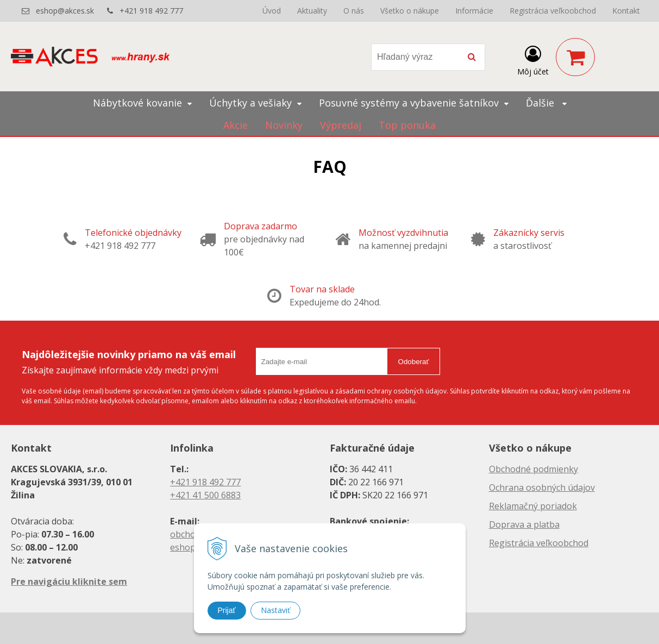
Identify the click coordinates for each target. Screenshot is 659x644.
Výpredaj (341, 125)
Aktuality (312, 11)
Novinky (284, 125)
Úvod (272, 11)
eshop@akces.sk (65, 11)
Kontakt (626, 11)
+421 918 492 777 (151, 11)
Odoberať (414, 362)
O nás (354, 11)
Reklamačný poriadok (533, 506)
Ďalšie (546, 103)
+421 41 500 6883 (205, 495)
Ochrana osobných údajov (542, 487)
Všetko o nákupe (410, 11)
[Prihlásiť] (533, 59)
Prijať (227, 610)
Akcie (236, 125)
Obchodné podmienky (534, 469)
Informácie (474, 11)
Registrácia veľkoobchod (553, 11)
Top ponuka (407, 125)
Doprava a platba (524, 524)
